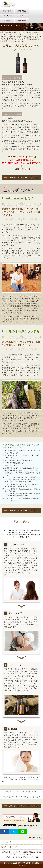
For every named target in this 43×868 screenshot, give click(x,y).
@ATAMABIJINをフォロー (29, 826)
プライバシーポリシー (25, 854)
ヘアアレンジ (7, 16)
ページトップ (36, 838)
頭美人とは (6, 852)
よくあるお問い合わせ (23, 857)
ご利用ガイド (10, 857)
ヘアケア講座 (22, 11)
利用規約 (25, 852)
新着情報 (7, 20)
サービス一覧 (22, 20)
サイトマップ (16, 852)
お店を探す (7, 11)
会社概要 (35, 857)
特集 (21, 16)
